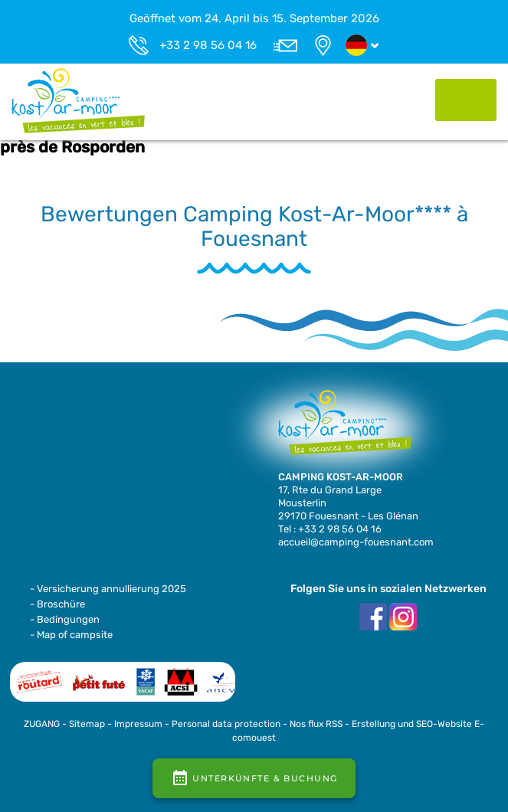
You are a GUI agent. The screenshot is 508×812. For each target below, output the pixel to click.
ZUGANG (42, 724)
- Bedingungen (65, 619)
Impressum (138, 724)
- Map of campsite (71, 635)
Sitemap (87, 724)
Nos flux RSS (316, 724)
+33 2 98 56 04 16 (208, 45)
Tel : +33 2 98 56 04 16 (330, 529)
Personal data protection (226, 724)
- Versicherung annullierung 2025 (108, 589)
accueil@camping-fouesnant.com (356, 542)
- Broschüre (57, 604)
